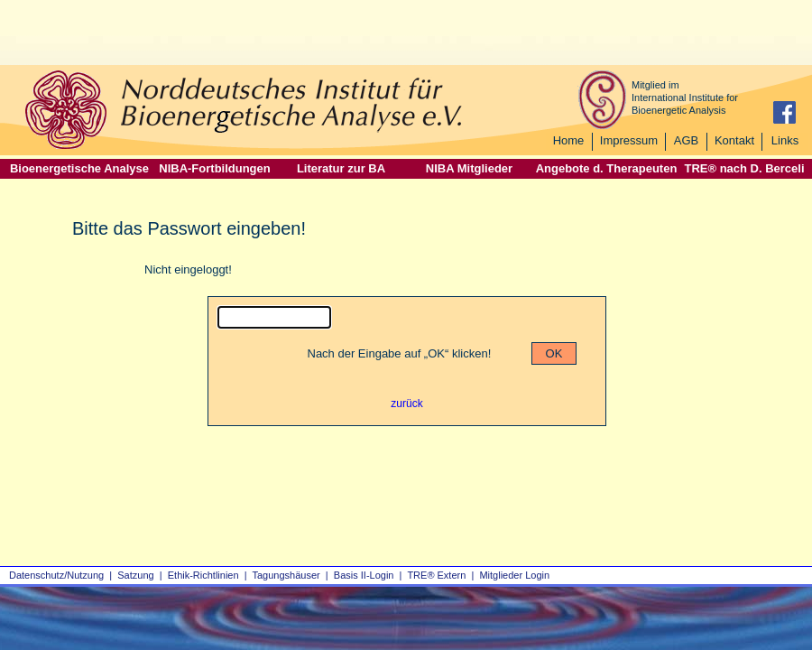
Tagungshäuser (286, 575)
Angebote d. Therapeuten (607, 168)
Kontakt (734, 140)
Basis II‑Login (364, 575)
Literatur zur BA (341, 168)
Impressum (629, 140)
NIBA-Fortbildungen (214, 168)
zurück (406, 404)
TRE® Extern (436, 575)
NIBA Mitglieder (469, 168)
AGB (686, 140)
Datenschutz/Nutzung (56, 575)
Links (785, 140)
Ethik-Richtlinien (203, 575)
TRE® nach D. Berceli (744, 168)
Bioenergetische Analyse (79, 168)
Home (569, 140)
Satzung (135, 575)
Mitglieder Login (514, 575)
